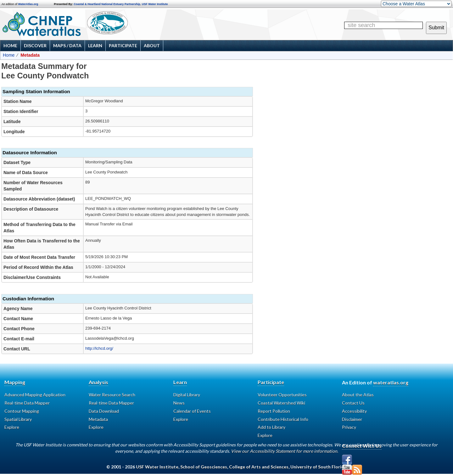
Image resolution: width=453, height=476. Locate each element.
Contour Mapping (22, 411)
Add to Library (271, 427)
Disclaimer (352, 419)
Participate (123, 45)
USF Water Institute (155, 4)
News (179, 403)
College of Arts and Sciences (259, 467)
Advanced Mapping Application (35, 395)
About (152, 45)
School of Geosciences (204, 467)
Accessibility (354, 411)
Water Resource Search (112, 395)
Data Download (104, 411)
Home (10, 45)
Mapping (15, 382)
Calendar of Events (192, 411)
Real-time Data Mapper (27, 403)
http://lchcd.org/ (99, 348)
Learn (95, 45)
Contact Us (353, 403)
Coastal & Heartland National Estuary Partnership (107, 4)
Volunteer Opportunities (282, 395)
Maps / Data (67, 45)
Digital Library (187, 395)
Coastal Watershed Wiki (281, 403)
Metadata (98, 419)
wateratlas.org (391, 382)
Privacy (349, 427)
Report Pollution (274, 411)
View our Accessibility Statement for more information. (285, 451)
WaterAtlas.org (28, 4)
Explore (12, 427)
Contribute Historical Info (283, 419)
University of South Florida (319, 467)
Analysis (98, 382)
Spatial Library (18, 419)
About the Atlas (358, 395)
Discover (35, 45)
